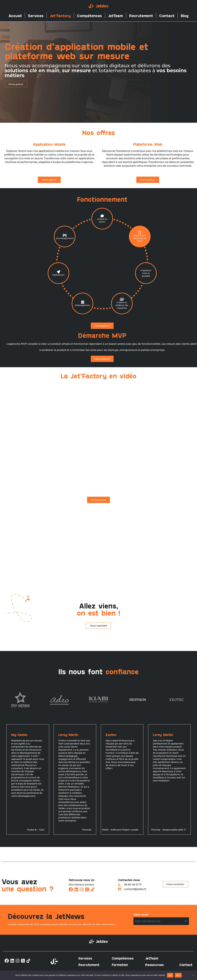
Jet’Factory (60, 16)
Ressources (154, 965)
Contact (167, 16)
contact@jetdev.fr (135, 889)
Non (178, 975)
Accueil (15, 16)
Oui (170, 975)
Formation (120, 965)
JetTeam (116, 16)
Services (36, 16)
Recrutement (141, 16)
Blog (185, 16)
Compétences (89, 16)
